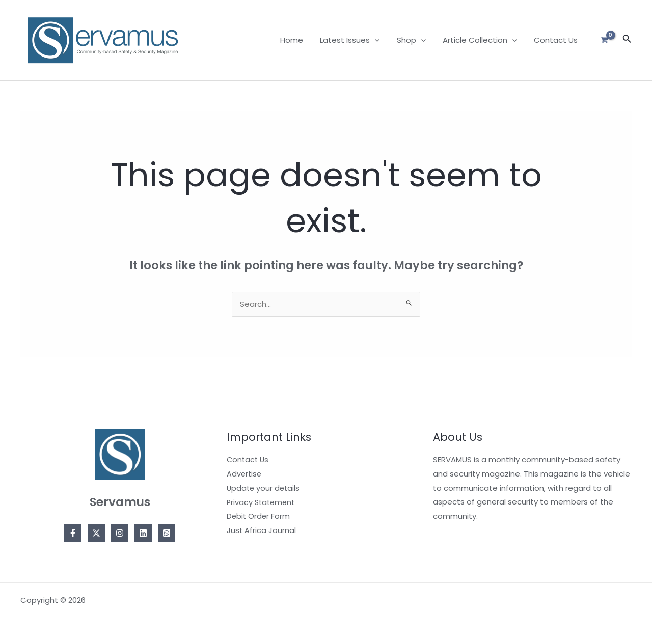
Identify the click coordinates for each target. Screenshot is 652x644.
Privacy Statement (262, 502)
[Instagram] (120, 533)
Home (299, 40)
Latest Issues (356, 40)
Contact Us (557, 40)
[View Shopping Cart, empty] (604, 40)
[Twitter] (96, 533)
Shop (415, 40)
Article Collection (482, 40)
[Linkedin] (143, 533)
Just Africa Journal (262, 530)
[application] (381, 40)
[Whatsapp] (167, 533)
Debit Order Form (259, 516)
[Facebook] (73, 533)
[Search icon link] (627, 40)
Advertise (245, 474)
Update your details (264, 488)
